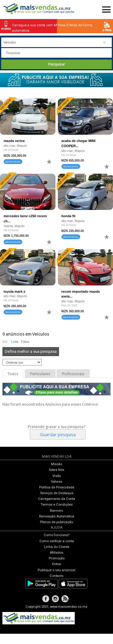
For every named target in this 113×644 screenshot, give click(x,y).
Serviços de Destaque (57, 493)
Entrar (57, 564)
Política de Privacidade (57, 487)
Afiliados (56, 553)
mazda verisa (14, 141)
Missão (56, 464)
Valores (57, 482)
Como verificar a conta (57, 541)
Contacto (56, 576)
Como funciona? (56, 535)
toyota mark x (14, 291)
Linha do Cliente (57, 547)
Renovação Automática (57, 516)
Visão (57, 476)
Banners (56, 511)
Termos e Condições (57, 505)
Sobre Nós (56, 470)
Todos (13, 374)
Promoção (57, 558)
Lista (15, 342)
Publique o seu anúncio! (56, 570)
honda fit (69, 216)
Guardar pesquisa (58, 434)
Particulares (40, 374)
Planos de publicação (56, 522)
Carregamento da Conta (56, 499)
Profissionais (73, 374)
